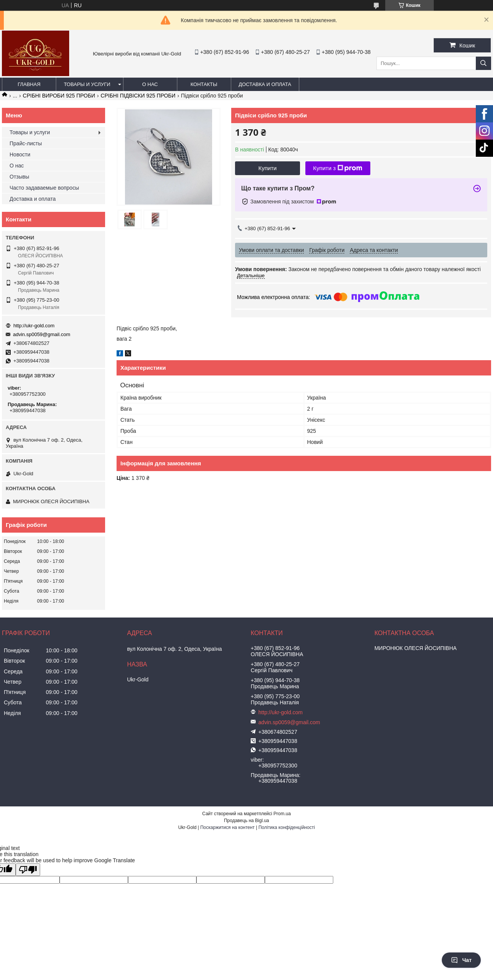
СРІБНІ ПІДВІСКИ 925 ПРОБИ (138, 96)
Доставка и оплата (265, 84)
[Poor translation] (28, 870)
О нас (150, 84)
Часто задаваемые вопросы (44, 188)
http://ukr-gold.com (34, 326)
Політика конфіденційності (287, 827)
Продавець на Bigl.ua (246, 821)
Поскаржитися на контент (227, 827)
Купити (268, 168)
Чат (461, 960)
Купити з (338, 168)
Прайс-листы (26, 143)
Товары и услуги (87, 84)
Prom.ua (282, 814)
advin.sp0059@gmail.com (42, 334)
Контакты (204, 84)
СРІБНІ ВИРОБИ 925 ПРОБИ (59, 96)
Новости (20, 154)
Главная (29, 84)
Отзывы (19, 177)
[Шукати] (483, 63)
